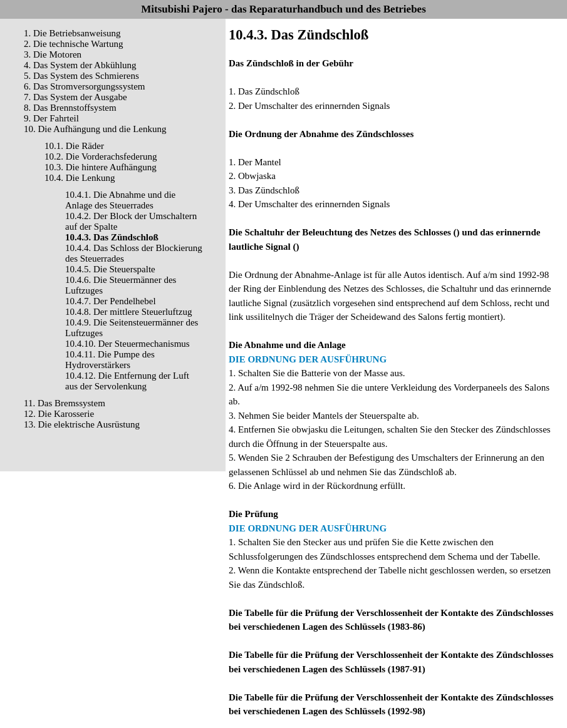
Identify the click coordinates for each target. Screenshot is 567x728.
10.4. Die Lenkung (80, 178)
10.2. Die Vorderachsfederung (101, 156)
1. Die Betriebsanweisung (72, 33)
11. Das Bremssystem (65, 403)
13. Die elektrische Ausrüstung (82, 424)
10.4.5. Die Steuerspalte (110, 269)
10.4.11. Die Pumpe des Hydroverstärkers (110, 360)
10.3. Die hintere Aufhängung (101, 167)
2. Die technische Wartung (73, 44)
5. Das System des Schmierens (81, 76)
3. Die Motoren (53, 54)
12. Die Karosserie (59, 414)
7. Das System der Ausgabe (75, 97)
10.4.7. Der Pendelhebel (111, 301)
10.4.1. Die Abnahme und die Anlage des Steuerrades (120, 200)
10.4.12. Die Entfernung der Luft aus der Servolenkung (127, 381)
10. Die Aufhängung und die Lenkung (95, 129)
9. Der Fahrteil (51, 118)
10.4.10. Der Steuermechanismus (127, 344)
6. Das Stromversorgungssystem (84, 86)
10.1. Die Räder (74, 146)
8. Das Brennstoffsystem (70, 108)
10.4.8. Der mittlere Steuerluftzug (128, 312)
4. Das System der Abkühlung (80, 65)
